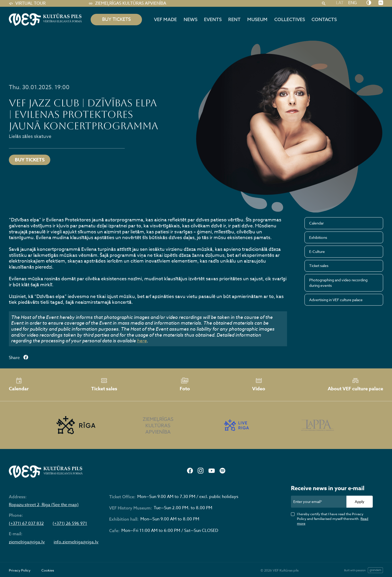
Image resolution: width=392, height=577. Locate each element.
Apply (360, 502)
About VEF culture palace (355, 384)
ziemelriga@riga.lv (27, 542)
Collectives (290, 19)
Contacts (324, 19)
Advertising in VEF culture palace (336, 300)
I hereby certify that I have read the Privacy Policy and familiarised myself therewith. (333, 519)
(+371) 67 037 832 (26, 524)
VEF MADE (165, 19)
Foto (185, 385)
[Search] (324, 4)
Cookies (48, 570)
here (142, 341)
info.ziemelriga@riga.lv (76, 542)
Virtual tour (27, 4)
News (191, 19)
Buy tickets (30, 160)
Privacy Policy (20, 570)
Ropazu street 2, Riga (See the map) (44, 505)
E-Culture (317, 251)
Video (259, 385)
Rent (234, 19)
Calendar (316, 223)
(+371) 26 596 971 (70, 524)
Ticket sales (319, 266)
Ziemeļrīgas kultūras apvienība (127, 4)
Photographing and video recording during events (338, 283)
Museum (257, 19)
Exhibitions (318, 237)
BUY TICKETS (116, 19)
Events (213, 19)
